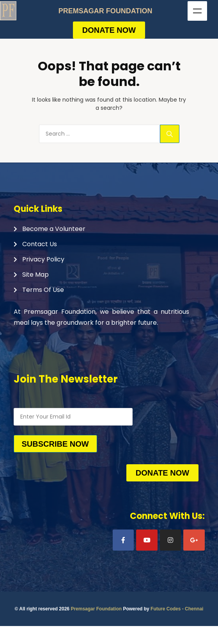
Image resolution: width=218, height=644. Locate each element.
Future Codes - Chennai (177, 609)
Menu (197, 11)
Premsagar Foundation (96, 609)
